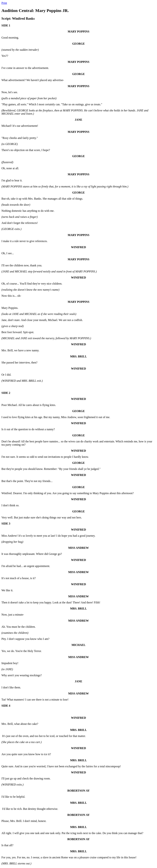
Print (4, 3)
